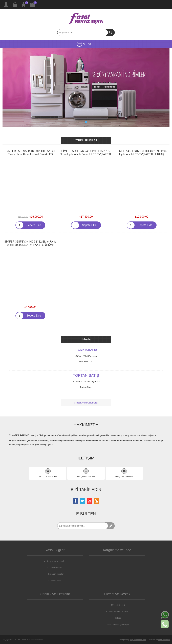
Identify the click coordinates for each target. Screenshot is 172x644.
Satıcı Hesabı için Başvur (118, 624)
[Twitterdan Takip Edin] (82, 501)
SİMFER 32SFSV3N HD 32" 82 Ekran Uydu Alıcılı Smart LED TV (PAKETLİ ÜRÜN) (30, 243)
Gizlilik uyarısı (56, 568)
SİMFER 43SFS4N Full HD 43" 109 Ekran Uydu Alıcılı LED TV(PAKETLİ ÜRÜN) (142, 153)
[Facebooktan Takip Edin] (75, 501)
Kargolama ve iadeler (56, 561)
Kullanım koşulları (56, 574)
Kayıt (6, 4)
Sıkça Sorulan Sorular (118, 612)
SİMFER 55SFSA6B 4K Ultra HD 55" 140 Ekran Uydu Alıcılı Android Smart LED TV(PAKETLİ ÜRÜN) (30, 154)
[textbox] (83, 33)
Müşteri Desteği (118, 605)
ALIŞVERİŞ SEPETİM (33, 4)
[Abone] (83, 526)
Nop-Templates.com (138, 640)
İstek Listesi (24, 4)
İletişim (118, 618)
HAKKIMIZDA (86, 350)
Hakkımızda (56, 580)
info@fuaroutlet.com (124, 476)
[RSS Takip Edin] (97, 501)
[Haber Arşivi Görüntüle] (86, 403)
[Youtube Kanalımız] (90, 501)
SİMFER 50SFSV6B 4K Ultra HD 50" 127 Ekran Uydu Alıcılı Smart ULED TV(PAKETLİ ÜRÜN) (86, 154)
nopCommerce (164, 640)
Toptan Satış (86, 376)
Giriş (15, 4)
